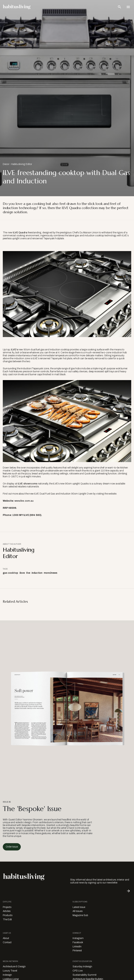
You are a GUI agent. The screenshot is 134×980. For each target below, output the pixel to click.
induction (37, 573)
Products (8, 915)
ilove (22, 573)
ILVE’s (14, 350)
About (6, 938)
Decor (6, 164)
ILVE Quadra (20, 233)
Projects (7, 907)
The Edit (7, 919)
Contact (7, 942)
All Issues (78, 911)
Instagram (78, 938)
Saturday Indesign (82, 967)
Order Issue (12, 847)
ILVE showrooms (27, 484)
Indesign (7, 975)
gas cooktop (10, 573)
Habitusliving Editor (22, 164)
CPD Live (78, 971)
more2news (51, 573)
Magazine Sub (80, 915)
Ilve (28, 573)
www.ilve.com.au (24, 501)
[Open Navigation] (128, 7)
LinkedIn (77, 947)
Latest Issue (79, 907)
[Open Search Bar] (120, 7)
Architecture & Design (14, 967)
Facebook (78, 942)
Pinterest (77, 951)
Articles (7, 911)
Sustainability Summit (85, 975)
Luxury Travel (10, 971)
